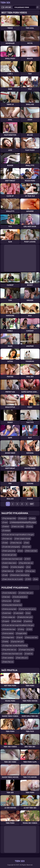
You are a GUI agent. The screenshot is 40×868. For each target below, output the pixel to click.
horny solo (8, 601)
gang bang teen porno (28, 609)
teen (27, 543)
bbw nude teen (32, 551)
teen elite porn (23, 658)
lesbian (7, 526)
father (6, 567)
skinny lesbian (9, 633)
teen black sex (9, 571)
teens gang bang (10, 551)
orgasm (7, 621)
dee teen (7, 597)
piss (29, 613)
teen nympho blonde (23, 539)
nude (6, 575)
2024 (29, 579)
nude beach (19, 613)
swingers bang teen (27, 650)
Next (32, 504)
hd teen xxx (8, 539)
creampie (7, 531)
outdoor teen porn (27, 593)
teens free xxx (17, 543)
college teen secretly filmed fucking (16, 646)
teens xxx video (19, 526)
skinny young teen (10, 609)
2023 (28, 559)
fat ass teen (31, 571)
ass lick (20, 571)
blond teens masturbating (21, 575)
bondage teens (9, 637)
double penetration (21, 597)
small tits (30, 654)
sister (6, 543)
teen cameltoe (9, 658)
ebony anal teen (32, 637)
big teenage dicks (10, 518)
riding (22, 629)
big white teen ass (27, 563)
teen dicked (17, 621)
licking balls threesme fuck (13, 605)
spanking (29, 621)
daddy (33, 518)
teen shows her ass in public (13, 579)
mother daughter (18, 567)
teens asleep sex (9, 617)
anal (21, 551)
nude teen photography (12, 547)
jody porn (23, 518)
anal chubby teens (10, 593)
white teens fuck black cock (13, 559)
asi (29, 567)
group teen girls (18, 641)
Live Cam (8, 7)
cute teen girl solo (10, 555)
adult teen (8, 613)
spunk (20, 637)
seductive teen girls (26, 617)
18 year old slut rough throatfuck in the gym (19, 535)
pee (36, 579)
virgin (18, 601)
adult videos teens (10, 563)
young (30, 526)
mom (6, 522)
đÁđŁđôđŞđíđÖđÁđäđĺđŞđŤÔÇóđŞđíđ (24, 522)
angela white (22, 633)
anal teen (27, 547)
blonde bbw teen (10, 629)
